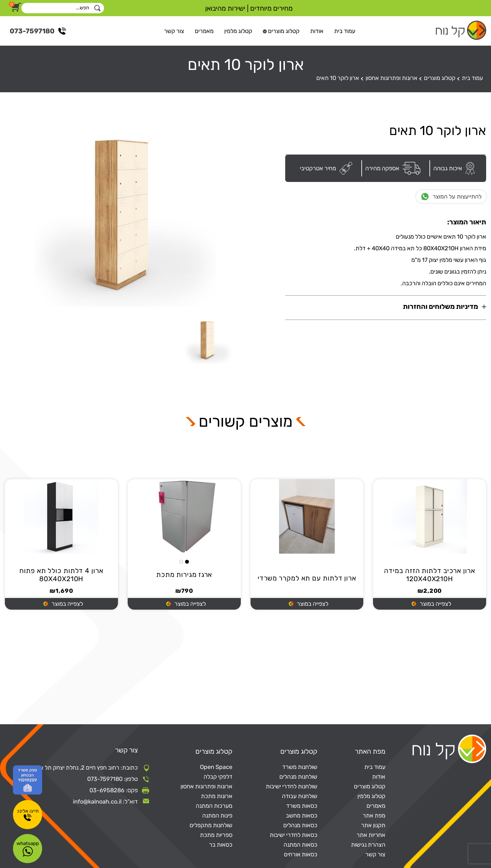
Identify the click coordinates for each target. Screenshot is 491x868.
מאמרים (204, 31)
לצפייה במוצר (435, 604)
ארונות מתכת (217, 796)
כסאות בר (221, 845)
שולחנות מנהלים (298, 777)
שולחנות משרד (300, 767)
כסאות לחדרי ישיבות (293, 835)
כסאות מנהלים (300, 825)
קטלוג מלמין (238, 31)
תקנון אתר (373, 825)
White (181, 562)
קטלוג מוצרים (284, 31)
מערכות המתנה (214, 806)
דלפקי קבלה (218, 777)
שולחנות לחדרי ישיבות (292, 786)
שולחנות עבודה (300, 796)
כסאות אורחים (301, 854)
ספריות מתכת (216, 835)
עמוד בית (345, 31)
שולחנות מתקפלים (211, 825)
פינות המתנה (217, 816)
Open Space (216, 767)
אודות (317, 31)
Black (187, 562)
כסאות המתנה (300, 845)
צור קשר (174, 31)
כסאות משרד (302, 806)
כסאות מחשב (302, 816)
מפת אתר (374, 816)
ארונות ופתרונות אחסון (392, 78)
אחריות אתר (371, 835)
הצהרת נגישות (368, 845)
